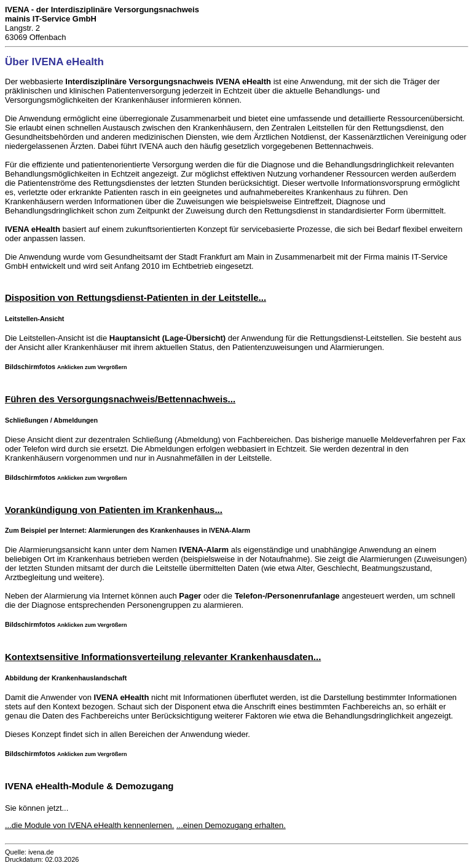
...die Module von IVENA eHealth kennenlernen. (89, 825)
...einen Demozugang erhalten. (231, 825)
